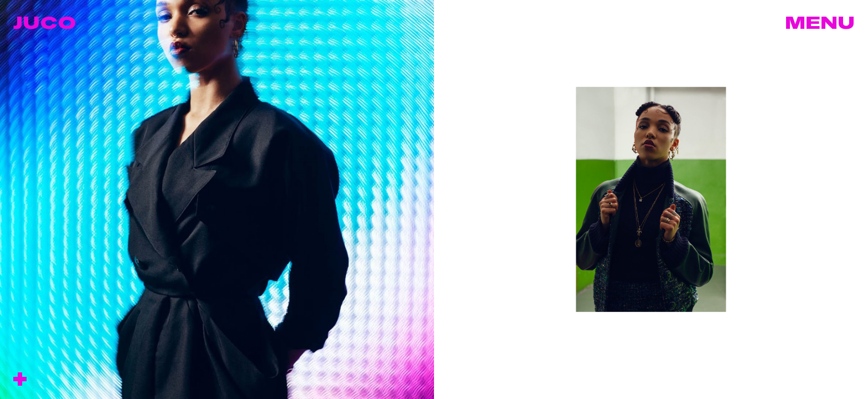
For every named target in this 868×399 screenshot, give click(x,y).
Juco (45, 22)
